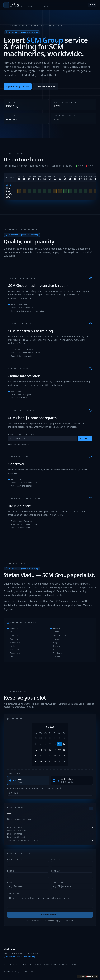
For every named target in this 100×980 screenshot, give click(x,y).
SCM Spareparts (31, 964)
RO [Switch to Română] (92, 5)
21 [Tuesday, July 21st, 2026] (41, 756)
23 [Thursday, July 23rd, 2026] (50, 756)
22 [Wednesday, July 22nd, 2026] (45, 756)
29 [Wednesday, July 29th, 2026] (45, 762)
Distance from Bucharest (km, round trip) (34, 788)
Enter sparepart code (22, 434)
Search (85, 438)
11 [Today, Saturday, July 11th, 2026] (59, 744)
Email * (56, 860)
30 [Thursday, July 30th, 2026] (50, 762)
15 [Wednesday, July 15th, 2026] (45, 750)
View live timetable (46, 86)
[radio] (10, 780)
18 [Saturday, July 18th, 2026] (59, 750)
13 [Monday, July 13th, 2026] (36, 750)
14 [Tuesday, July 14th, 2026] (41, 750)
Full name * (15, 860)
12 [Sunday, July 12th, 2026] (64, 744)
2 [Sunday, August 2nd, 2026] (64, 762)
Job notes (13, 893)
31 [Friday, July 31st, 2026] (55, 762)
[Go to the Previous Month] (36, 727)
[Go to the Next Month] (64, 727)
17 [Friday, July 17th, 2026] (55, 750)
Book (74, 964)
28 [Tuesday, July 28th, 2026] (41, 762)
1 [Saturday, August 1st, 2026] (59, 762)
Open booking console (18, 86)
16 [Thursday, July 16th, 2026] (50, 750)
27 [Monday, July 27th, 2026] (36, 762)
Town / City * (60, 882)
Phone (11, 871)
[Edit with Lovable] (86, 976)
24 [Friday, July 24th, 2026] (55, 756)
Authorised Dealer (56, 964)
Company (56, 871)
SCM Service (11, 964)
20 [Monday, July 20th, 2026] (36, 756)
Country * (13, 882)
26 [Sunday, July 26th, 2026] (64, 756)
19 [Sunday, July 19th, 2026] (64, 750)
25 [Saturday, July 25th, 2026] (59, 756)
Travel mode (15, 774)
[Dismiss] (96, 976)
